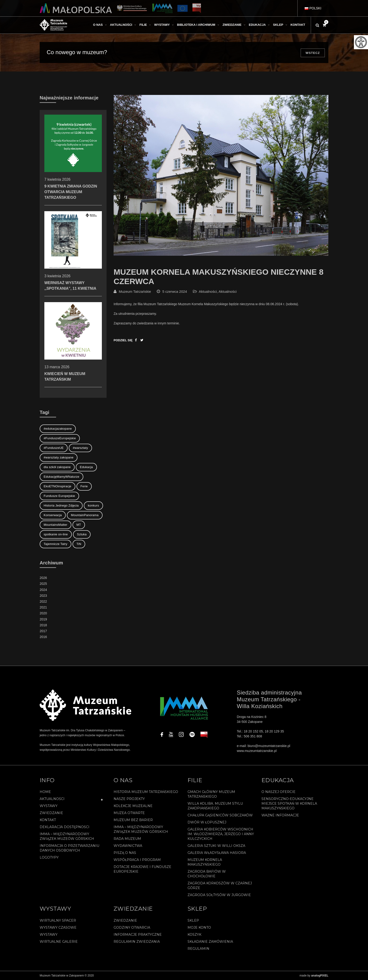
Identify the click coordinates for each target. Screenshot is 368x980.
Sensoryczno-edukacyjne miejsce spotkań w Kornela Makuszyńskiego (289, 804)
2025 (43, 584)
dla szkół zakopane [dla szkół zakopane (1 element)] (57, 467)
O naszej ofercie (278, 792)
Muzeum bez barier (133, 820)
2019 (43, 619)
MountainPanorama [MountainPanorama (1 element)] (85, 515)
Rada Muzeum (127, 839)
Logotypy (49, 857)
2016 (43, 637)
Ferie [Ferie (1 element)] (84, 486)
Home (45, 792)
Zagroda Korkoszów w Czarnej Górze (220, 886)
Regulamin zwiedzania (137, 942)
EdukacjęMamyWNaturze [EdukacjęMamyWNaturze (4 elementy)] (61, 477)
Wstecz (313, 53)
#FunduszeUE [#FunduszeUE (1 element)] (54, 448)
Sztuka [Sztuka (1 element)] (82, 534)
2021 (43, 607)
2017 (43, 631)
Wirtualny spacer (58, 920)
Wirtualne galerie (59, 942)
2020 (43, 613)
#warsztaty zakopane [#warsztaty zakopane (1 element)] (59, 457)
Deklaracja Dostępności (65, 827)
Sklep (193, 920)
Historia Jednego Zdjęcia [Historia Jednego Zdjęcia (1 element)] (61, 505)
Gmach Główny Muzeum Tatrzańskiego (211, 794)
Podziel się (123, 340)
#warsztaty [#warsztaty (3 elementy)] (80, 448)
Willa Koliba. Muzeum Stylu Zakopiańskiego (215, 806)
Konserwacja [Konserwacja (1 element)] (53, 515)
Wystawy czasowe (58, 927)
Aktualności (208, 291)
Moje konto (199, 927)
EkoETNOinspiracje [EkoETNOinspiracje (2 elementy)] (57, 486)
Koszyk (194, 935)
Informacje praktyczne (138, 935)
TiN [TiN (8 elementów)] (79, 544)
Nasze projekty (129, 799)
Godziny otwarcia (132, 927)
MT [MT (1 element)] (79, 525)
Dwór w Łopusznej (207, 822)
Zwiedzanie (51, 813)
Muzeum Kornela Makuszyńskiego (205, 862)
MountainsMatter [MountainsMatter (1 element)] (56, 525)
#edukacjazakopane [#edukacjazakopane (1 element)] (58, 429)
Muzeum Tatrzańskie (135, 291)
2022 (43, 601)
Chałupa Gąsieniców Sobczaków (220, 815)
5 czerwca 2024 (175, 291)
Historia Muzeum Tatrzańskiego (146, 792)
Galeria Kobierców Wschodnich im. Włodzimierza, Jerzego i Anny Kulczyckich (221, 834)
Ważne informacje (280, 815)
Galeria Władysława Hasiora (217, 853)
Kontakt (48, 820)
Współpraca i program (137, 860)
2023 (43, 596)
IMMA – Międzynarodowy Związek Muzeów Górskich (67, 836)
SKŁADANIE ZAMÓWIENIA (210, 942)
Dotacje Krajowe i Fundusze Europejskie (142, 869)
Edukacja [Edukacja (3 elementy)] (86, 467)
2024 (43, 590)
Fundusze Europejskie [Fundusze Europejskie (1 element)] (59, 496)
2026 (43, 578)
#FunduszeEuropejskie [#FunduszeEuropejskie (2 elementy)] (60, 438)
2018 (43, 625)
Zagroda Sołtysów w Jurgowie (219, 895)
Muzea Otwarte (129, 813)
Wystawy (49, 806)
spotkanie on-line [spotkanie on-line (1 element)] (56, 534)
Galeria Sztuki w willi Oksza (216, 846)
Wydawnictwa (128, 846)
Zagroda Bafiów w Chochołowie (207, 874)
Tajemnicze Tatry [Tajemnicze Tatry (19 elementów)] (56, 544)
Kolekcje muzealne (133, 806)
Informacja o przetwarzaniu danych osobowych (69, 848)
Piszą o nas (125, 853)
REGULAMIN (198, 949)
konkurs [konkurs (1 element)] (93, 505)
